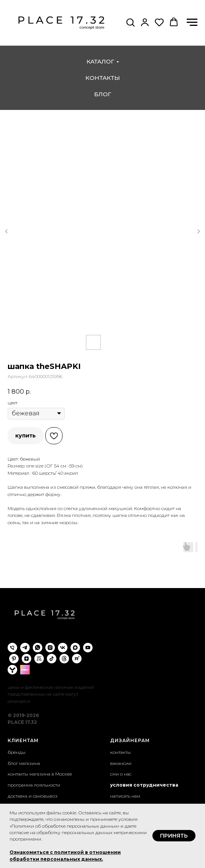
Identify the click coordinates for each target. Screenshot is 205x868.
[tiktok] (52, 659)
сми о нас (121, 774)
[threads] (64, 659)
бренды (17, 752)
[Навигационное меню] (192, 22)
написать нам (125, 796)
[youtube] (88, 648)
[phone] (12, 648)
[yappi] (12, 670)
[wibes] (25, 670)
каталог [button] (100, 61)
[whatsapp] (38, 648)
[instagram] (50, 648)
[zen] (26, 659)
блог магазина (24, 763)
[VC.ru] (39, 659)
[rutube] (77, 659)
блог (103, 94)
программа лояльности (34, 785)
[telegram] (25, 648)
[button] (130, 22)
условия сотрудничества (144, 785)
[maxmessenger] (75, 648)
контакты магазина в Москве (40, 774)
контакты (103, 78)
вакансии (121, 763)
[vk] (63, 648)
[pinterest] (14, 659)
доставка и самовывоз (33, 796)
